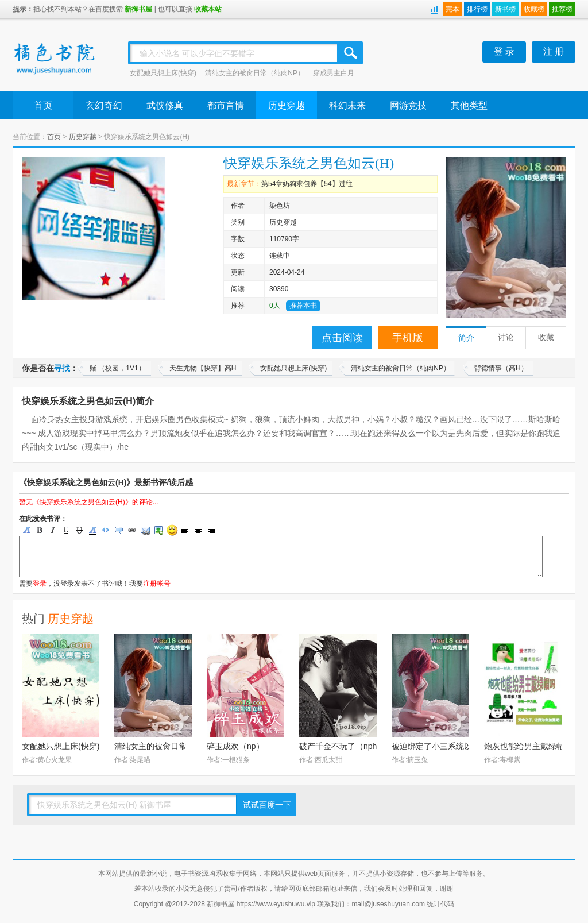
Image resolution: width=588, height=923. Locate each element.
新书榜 (505, 9)
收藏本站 (208, 9)
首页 (43, 105)
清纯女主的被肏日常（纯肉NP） (255, 73)
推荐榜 (562, 9)
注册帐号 (157, 584)
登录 (40, 584)
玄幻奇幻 (104, 105)
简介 (466, 338)
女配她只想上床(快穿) (163, 73)
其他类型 (469, 105)
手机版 (408, 338)
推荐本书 (303, 306)
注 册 (554, 51)
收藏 (546, 337)
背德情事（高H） (501, 368)
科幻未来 (347, 105)
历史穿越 (287, 105)
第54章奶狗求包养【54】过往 (307, 184)
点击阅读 (342, 338)
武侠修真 (165, 105)
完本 (452, 9)
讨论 (506, 337)
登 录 (504, 51)
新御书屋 (138, 9)
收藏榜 (534, 9)
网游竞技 (408, 105)
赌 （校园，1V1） (117, 368)
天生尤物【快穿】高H (203, 368)
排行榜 (477, 9)
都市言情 (226, 105)
